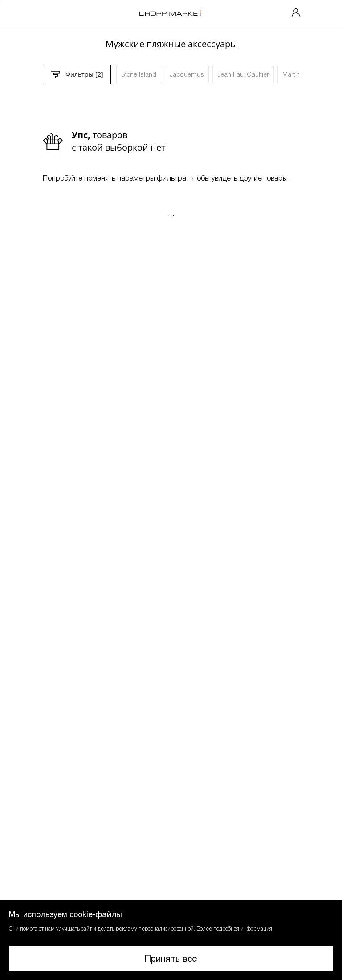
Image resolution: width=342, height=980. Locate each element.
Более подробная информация (234, 928)
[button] (171, 940)
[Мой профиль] (296, 14)
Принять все (171, 958)
